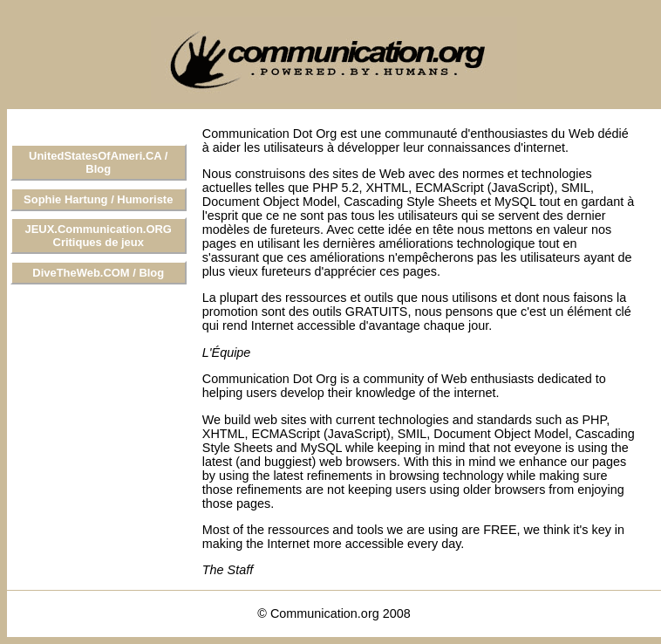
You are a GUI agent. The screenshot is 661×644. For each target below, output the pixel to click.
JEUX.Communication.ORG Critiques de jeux (99, 236)
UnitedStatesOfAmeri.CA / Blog (98, 162)
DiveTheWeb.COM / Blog (98, 273)
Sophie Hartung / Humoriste (98, 199)
